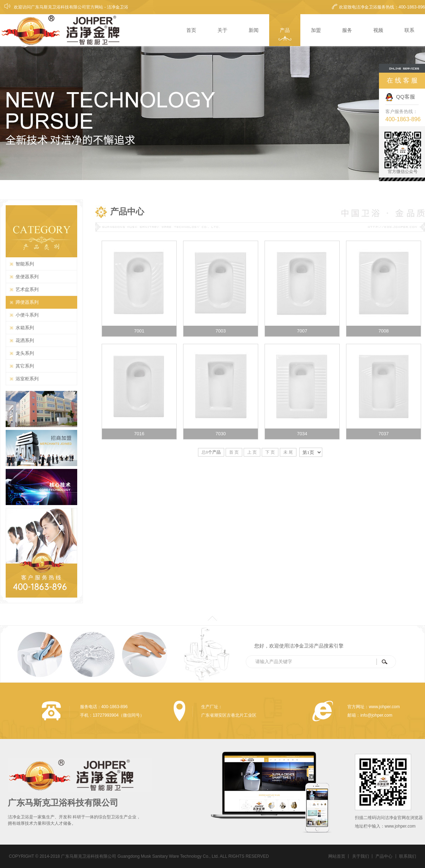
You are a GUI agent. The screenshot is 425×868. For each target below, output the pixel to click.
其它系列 (25, 366)
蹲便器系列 (27, 302)
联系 (409, 30)
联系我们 (408, 856)
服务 (347, 30)
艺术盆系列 (27, 289)
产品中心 (384, 856)
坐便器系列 (27, 277)
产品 (285, 30)
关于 (222, 30)
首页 (191, 30)
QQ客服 (400, 97)
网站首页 (337, 856)
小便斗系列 (27, 315)
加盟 (316, 30)
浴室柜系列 (27, 379)
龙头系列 (25, 353)
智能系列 (25, 264)
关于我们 (361, 856)
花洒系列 (25, 340)
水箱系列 (25, 328)
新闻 (254, 30)
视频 (378, 30)
